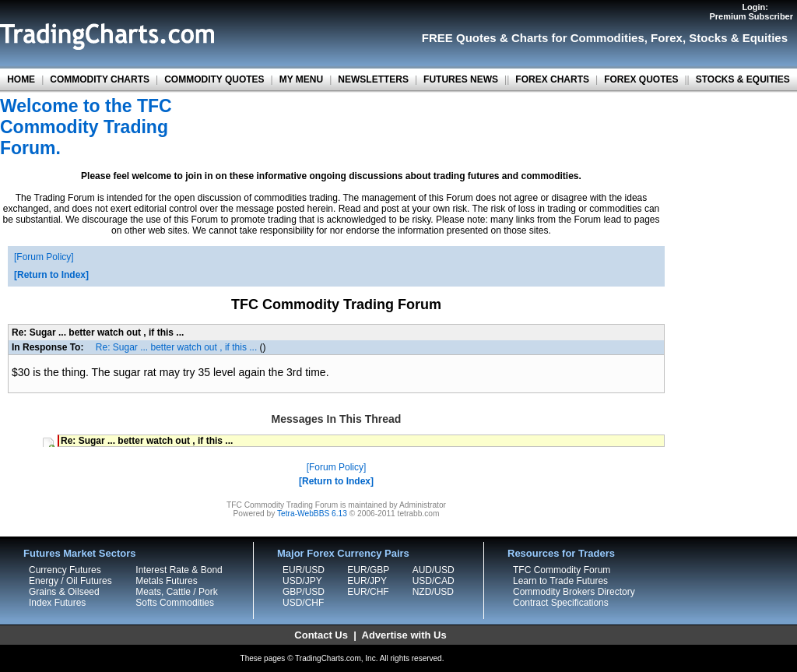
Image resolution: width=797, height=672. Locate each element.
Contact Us (321, 635)
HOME (21, 79)
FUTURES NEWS (461, 79)
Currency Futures (65, 570)
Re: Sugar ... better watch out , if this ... (176, 347)
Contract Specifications (561, 603)
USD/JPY (302, 581)
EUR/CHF (368, 592)
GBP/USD (304, 592)
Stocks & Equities (738, 38)
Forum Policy (44, 257)
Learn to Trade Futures (560, 581)
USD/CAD (434, 581)
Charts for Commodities (578, 38)
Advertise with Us (404, 635)
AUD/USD (434, 570)
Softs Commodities (175, 603)
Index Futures (57, 603)
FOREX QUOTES (641, 79)
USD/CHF (303, 603)
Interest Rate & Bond (179, 570)
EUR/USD (304, 570)
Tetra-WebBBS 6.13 (312, 514)
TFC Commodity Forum (562, 570)
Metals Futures (166, 581)
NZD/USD (433, 592)
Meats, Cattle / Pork (176, 592)
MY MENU (301, 79)
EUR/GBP (368, 570)
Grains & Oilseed (64, 592)
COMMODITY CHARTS (100, 79)
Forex (667, 38)
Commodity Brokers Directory (574, 592)
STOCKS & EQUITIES (743, 79)
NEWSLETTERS (373, 79)
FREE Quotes (459, 38)
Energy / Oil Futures (70, 581)
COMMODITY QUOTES (214, 79)
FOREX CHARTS (552, 79)
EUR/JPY (367, 581)
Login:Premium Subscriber (751, 12)
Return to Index (51, 275)
